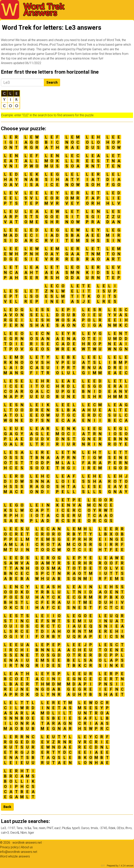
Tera (20, 828)
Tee (35, 828)
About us (27, 847)
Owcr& (15, 833)
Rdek (112, 828)
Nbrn (24, 833)
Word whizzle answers (15, 856)
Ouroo (85, 828)
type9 (76, 828)
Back (7, 807)
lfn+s (129, 828)
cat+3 (5, 833)
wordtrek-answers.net (27, 843)
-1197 (11, 828)
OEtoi (120, 828)
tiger (31, 833)
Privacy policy (9, 847)
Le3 (3, 828)
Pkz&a (66, 828)
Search (52, 82)
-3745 (103, 828)
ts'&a (28, 828)
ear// (58, 828)
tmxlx (94, 828)
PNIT (50, 828)
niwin (42, 828)
